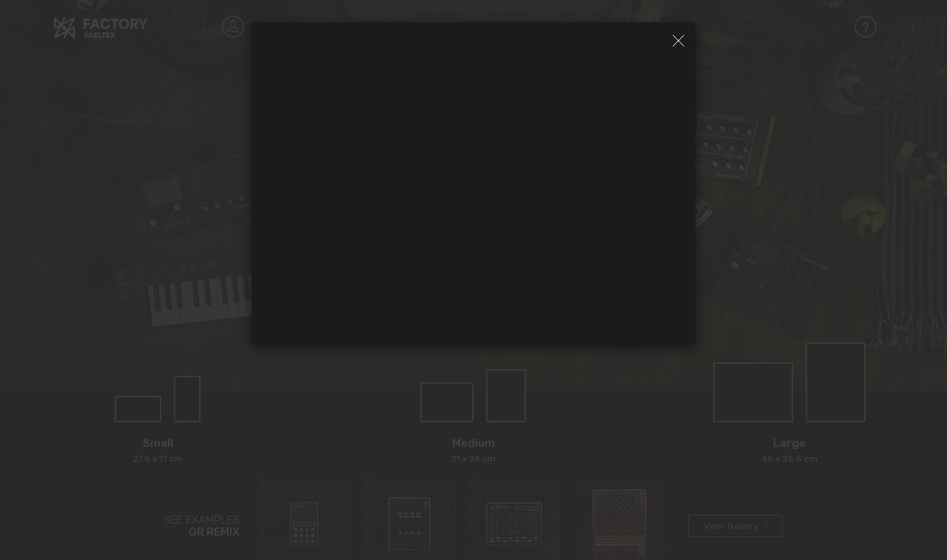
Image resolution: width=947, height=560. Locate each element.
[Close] (678, 41)
